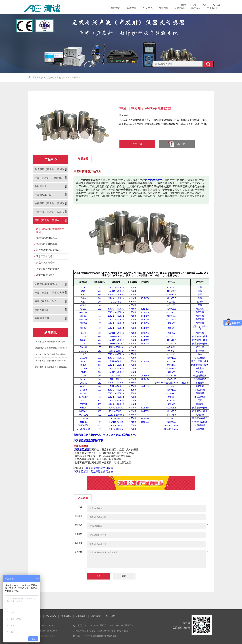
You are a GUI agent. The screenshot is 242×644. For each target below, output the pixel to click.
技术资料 (164, 8)
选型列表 (177, 144)
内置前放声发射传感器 (48, 250)
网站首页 (115, 8)
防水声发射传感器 (45, 256)
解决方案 (131, 8)
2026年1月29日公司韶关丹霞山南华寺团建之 (52, 342)
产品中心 (148, 8)
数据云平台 (41, 186)
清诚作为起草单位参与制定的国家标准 (51, 348)
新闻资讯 (180, 8)
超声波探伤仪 (42, 310)
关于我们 (212, 8)
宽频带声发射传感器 (47, 238)
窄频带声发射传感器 (47, 244)
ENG (202, 5)
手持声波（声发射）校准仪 (49, 212)
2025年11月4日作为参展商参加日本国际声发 (52, 354)
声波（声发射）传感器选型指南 (50, 230)
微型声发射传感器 (45, 275)
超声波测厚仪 (42, 318)
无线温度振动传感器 (46, 284)
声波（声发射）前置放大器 (49, 293)
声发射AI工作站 (43, 195)
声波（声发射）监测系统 (48, 178)
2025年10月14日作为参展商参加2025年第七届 (52, 367)
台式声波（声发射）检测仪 (49, 169)
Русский (214, 5)
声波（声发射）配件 (46, 301)
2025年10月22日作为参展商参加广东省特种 (52, 361)
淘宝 (192, 5)
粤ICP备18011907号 (47, 636)
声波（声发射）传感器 (67, 77)
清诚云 (181, 5)
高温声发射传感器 (45, 263)
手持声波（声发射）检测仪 (49, 203)
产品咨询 (137, 144)
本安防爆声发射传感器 (48, 269)
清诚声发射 (38, 77)
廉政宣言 (196, 8)
